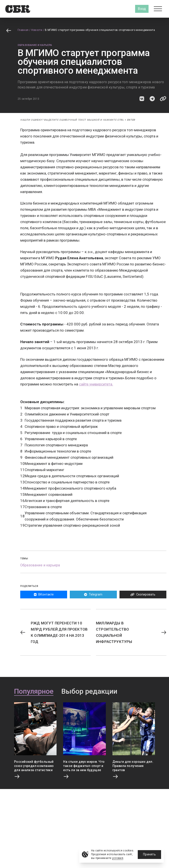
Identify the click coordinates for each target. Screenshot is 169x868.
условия (118, 858)
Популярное (34, 691)
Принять (149, 854)
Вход (142, 9)
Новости (37, 30)
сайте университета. (96, 384)
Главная (23, 30)
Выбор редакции (89, 691)
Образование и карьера (35, 45)
